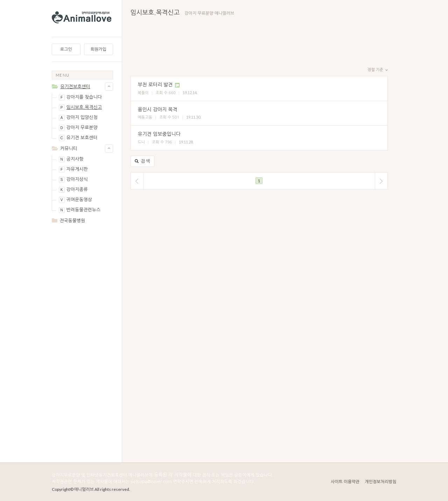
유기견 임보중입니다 (159, 134)
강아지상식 (73, 180)
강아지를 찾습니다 (80, 97)
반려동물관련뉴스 (80, 210)
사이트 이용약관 (345, 482)
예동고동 (145, 117)
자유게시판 (73, 170)
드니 (142, 142)
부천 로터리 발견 (155, 85)
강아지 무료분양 (78, 128)
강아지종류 (73, 190)
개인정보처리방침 (380, 482)
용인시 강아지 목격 (158, 110)
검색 (143, 161)
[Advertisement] (82, 340)
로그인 (66, 49)
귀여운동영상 (75, 200)
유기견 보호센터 (78, 138)
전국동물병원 (72, 221)
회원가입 (99, 49)
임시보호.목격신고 (80, 108)
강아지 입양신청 (78, 118)
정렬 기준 (377, 70)
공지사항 (71, 159)
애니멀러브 (84, 489)
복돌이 (143, 93)
